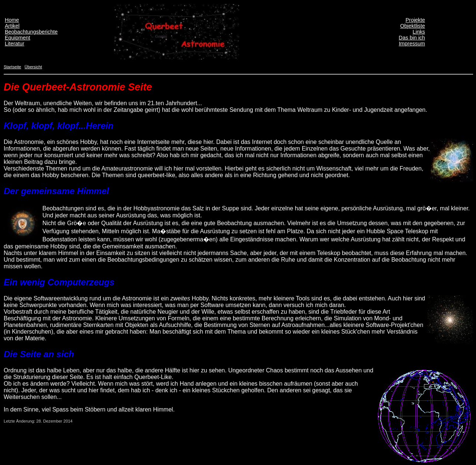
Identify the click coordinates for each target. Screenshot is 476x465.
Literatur (15, 44)
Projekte (415, 20)
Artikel (12, 26)
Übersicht (33, 67)
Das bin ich (412, 38)
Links (419, 32)
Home (12, 20)
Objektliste (413, 26)
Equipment (18, 38)
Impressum (412, 44)
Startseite (12, 67)
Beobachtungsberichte (31, 32)
